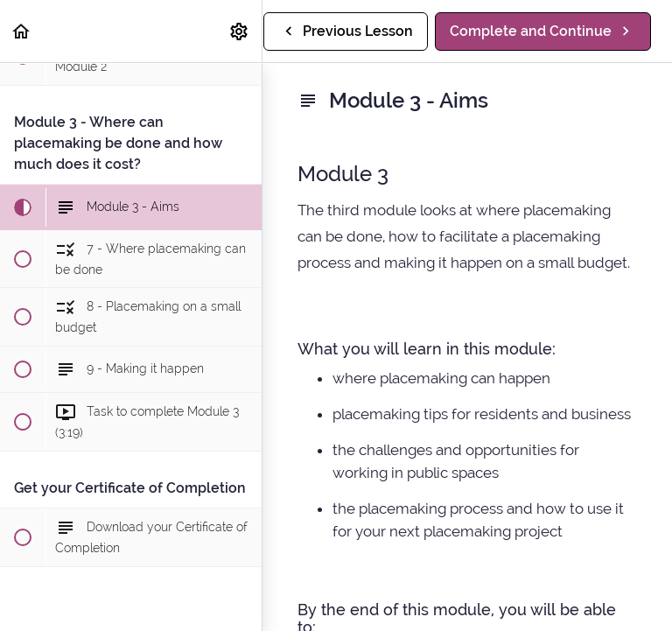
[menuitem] (240, 31)
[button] (22, 31)
